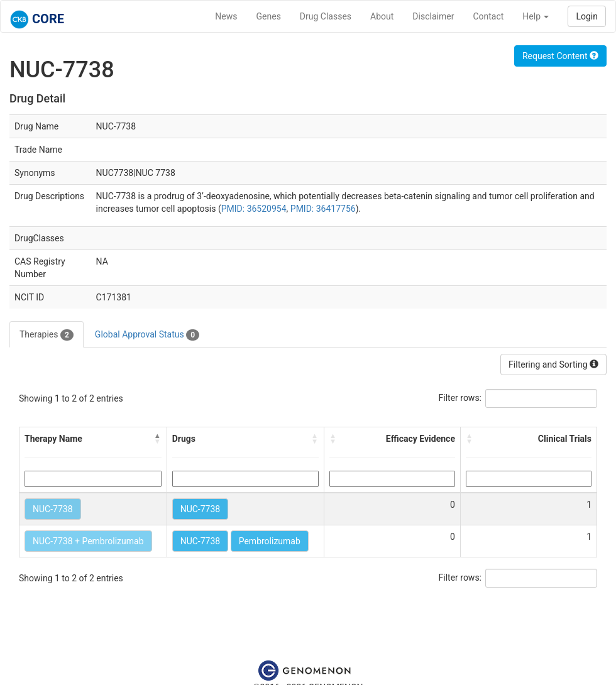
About (382, 16)
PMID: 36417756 (323, 209)
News (226, 16)
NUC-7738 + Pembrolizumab (88, 541)
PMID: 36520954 (254, 209)
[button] (158, 439)
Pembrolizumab (270, 541)
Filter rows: (460, 398)
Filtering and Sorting (553, 364)
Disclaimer (433, 16)
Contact (488, 16)
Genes (269, 16)
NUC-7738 (53, 509)
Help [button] (536, 16)
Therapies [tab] (47, 335)
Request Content (560, 56)
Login (587, 16)
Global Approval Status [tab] (147, 335)
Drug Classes (326, 16)
